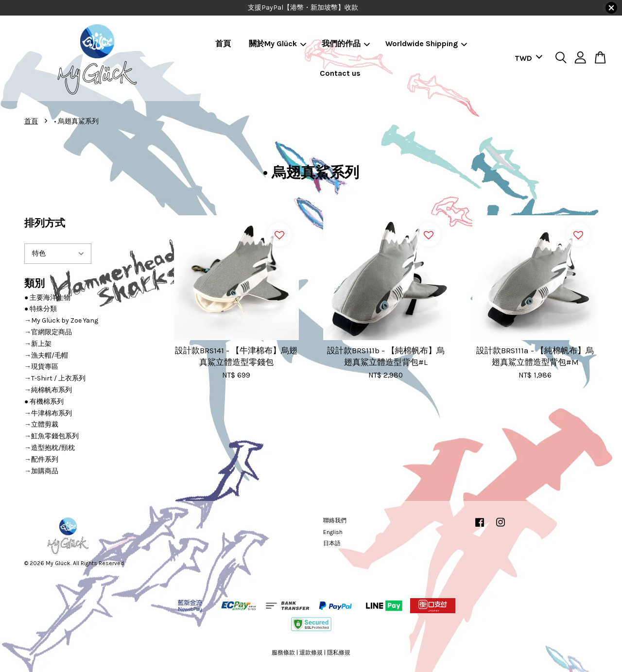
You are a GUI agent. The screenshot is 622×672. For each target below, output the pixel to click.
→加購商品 (41, 471)
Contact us (340, 73)
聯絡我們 (335, 520)
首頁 (223, 43)
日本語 (332, 543)
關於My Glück (277, 43)
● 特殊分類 (41, 309)
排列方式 (45, 223)
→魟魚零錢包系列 (52, 436)
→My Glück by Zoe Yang (61, 320)
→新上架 (38, 344)
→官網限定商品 (48, 332)
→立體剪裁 (41, 424)
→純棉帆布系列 (48, 390)
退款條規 (311, 653)
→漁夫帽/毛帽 (46, 355)
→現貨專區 (41, 367)
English (333, 532)
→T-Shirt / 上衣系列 (55, 378)
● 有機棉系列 (44, 402)
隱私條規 (339, 653)
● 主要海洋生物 (47, 298)
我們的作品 (346, 43)
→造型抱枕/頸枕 (50, 448)
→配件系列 (41, 459)
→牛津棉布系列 (48, 413)
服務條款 (283, 653)
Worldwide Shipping (426, 43)
